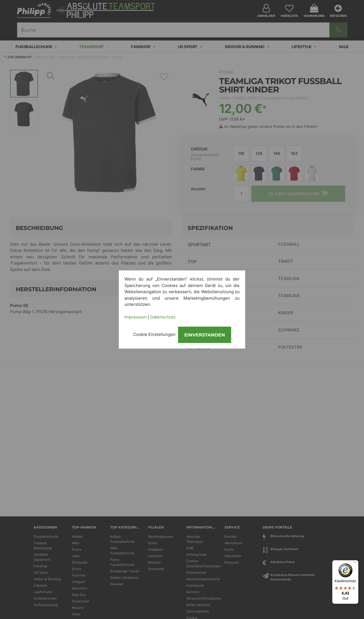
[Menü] (355, 564)
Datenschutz (163, 317)
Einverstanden (205, 335)
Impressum (136, 317)
